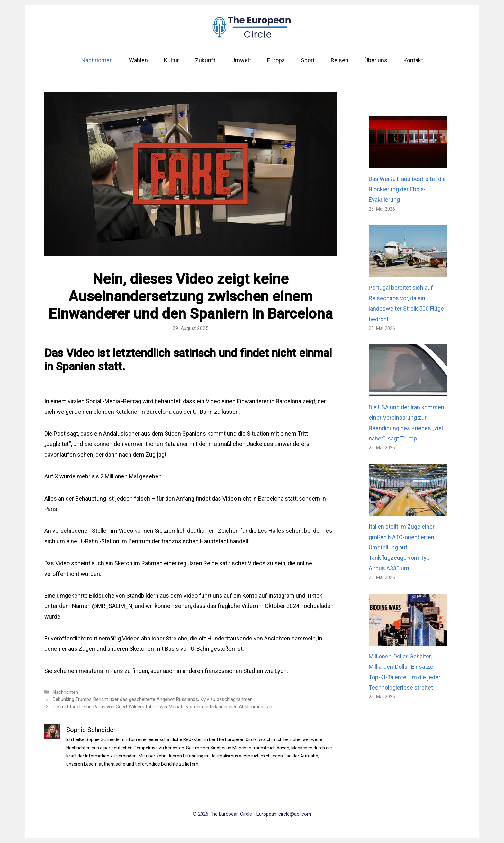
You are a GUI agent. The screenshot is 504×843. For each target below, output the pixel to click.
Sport (308, 60)
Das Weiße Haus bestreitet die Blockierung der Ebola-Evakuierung (407, 189)
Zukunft (205, 60)
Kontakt (413, 60)
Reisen (340, 60)
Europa (276, 60)
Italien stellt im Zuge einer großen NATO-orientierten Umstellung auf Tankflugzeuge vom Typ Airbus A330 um (402, 547)
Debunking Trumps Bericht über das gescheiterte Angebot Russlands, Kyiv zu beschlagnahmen (153, 699)
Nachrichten (97, 60)
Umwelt (241, 60)
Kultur (171, 60)
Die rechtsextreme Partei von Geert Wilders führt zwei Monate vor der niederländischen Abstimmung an (162, 707)
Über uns (376, 60)
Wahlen (138, 60)
